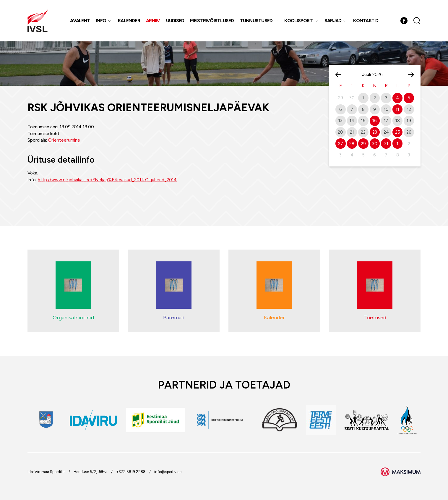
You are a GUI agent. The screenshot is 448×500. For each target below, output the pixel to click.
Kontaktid (366, 21)
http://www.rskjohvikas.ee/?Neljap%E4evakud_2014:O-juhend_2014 (107, 180)
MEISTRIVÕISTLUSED (212, 21)
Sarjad (333, 21)
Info (101, 21)
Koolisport (298, 21)
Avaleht (80, 21)
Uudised (175, 21)
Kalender (129, 21)
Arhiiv (153, 21)
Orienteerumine (64, 140)
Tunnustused (256, 21)
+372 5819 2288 (131, 472)
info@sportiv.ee (168, 472)
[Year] (380, 75)
